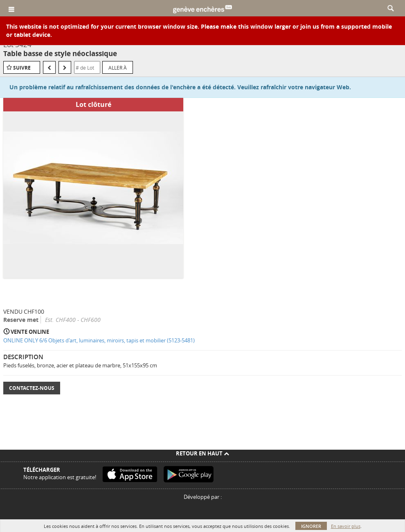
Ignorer (311, 526)
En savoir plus (346, 526)
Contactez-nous (32, 388)
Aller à (118, 68)
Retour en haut (202, 453)
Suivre (22, 68)
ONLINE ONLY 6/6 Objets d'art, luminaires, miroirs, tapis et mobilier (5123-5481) (99, 340)
